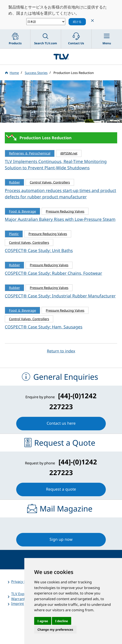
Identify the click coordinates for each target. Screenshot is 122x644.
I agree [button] (43, 621)
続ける (77, 22)
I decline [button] (62, 621)
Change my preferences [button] (55, 629)
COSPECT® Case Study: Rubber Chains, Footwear (53, 273)
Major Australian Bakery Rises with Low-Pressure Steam (60, 219)
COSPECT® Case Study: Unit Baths (39, 250)
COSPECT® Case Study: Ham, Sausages (44, 327)
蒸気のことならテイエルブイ (61, 57)
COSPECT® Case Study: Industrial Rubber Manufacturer (60, 296)
